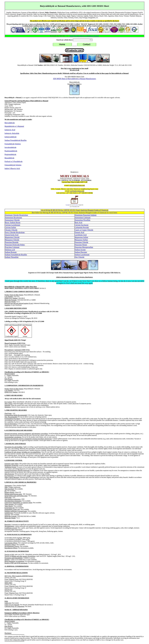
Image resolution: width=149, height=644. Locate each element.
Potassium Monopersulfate (84, 247)
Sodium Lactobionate (82, 255)
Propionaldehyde (10, 154)
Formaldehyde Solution (13, 144)
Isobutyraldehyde (11, 137)
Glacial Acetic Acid (12, 235)
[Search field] (83, 40)
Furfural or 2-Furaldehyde (13, 161)
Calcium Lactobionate (12, 225)
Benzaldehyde (9, 158)
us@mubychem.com (77, 191)
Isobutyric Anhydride (12, 133)
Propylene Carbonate (12, 247)
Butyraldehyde (10, 123)
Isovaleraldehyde (10, 147)
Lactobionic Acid (81, 235)
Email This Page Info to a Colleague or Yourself (84, 36)
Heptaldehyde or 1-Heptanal (14, 126)
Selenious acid (10, 250)
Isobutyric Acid (10, 130)
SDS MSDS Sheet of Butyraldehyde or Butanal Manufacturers (74, 79)
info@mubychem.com (77, 185)
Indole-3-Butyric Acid (12, 169)
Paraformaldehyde (11, 151)
